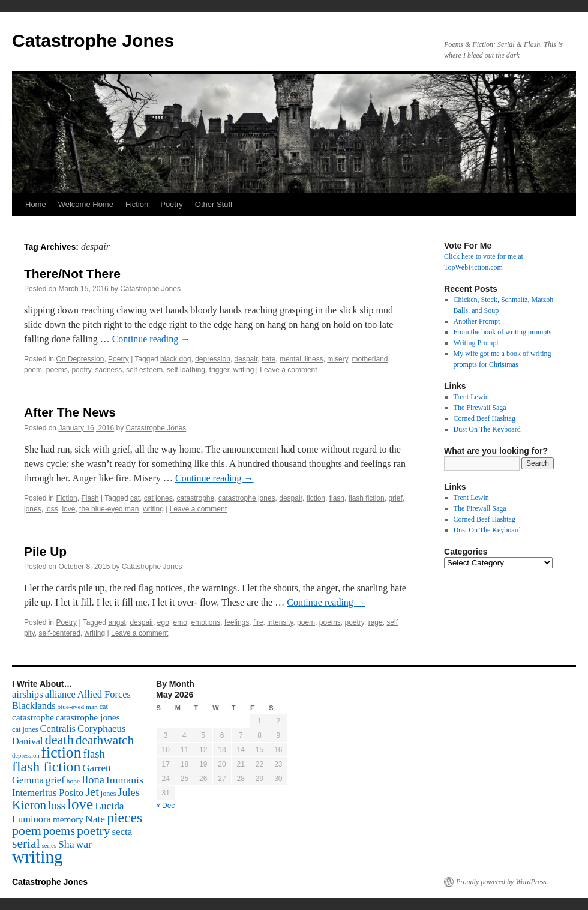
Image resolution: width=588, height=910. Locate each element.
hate (268, 359)
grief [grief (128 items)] (55, 780)
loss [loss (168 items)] (57, 805)
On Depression (80, 359)
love (68, 509)
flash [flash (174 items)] (94, 754)
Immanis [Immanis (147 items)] (125, 780)
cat (135, 498)
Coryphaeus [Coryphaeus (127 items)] (102, 728)
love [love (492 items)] (80, 804)
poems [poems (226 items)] (59, 831)
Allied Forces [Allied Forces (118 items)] (104, 694)
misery (337, 359)
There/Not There (72, 273)
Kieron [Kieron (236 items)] (29, 805)
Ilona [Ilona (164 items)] (93, 780)
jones (33, 509)
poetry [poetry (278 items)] (93, 831)
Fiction (137, 204)
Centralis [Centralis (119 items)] (58, 728)
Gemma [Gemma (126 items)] (28, 780)
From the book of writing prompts (503, 332)
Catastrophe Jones (93, 41)
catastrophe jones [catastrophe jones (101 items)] (88, 717)
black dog (175, 359)
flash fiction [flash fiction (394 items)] (46, 767)
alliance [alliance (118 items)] (60, 694)
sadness (109, 370)
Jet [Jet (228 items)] (92, 792)
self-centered (59, 633)
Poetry (172, 204)
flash (337, 498)
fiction (316, 498)
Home (36, 204)
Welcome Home (86, 204)
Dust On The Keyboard (487, 429)
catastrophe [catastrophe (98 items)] (33, 717)
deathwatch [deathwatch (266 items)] (105, 740)
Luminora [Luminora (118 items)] (31, 819)
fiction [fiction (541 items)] (61, 752)
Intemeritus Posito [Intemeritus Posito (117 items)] (48, 793)
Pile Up (45, 551)
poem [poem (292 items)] (27, 830)
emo (180, 622)
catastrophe (195, 498)
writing (244, 370)
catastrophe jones (247, 498)
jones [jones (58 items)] (109, 794)
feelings (237, 622)
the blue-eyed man (109, 509)
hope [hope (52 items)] (73, 781)
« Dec (165, 806)
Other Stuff (214, 204)
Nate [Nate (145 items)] (95, 819)
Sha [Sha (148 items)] (66, 844)
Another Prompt (477, 321)
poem (33, 370)
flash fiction (367, 498)
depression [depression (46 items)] (26, 755)
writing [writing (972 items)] (37, 857)
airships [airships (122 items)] (28, 694)
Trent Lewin (471, 397)
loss (51, 509)
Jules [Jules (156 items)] (128, 792)
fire (258, 622)
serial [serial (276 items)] (26, 843)
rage (376, 622)
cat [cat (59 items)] (104, 707)
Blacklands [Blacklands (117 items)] (34, 706)
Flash (90, 498)
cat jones (158, 498)
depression (213, 359)
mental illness (301, 359)
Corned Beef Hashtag (484, 418)
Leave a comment (288, 370)
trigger (219, 370)
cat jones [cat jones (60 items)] (25, 729)
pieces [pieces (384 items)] (124, 818)
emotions (206, 622)
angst (117, 622)
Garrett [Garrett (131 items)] (97, 768)
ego (163, 622)
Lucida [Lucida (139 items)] (109, 806)
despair (246, 359)
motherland (370, 359)
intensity (280, 622)
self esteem (144, 370)
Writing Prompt (476, 343)
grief (395, 498)
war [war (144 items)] (84, 844)
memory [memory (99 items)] (68, 819)
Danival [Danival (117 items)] (28, 741)
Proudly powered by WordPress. (502, 882)
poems (57, 370)
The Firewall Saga (480, 408)
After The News (70, 412)
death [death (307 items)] (59, 740)
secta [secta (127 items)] (122, 832)
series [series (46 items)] (49, 845)
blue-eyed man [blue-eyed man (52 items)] (77, 707)
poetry (81, 370)
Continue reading (151, 339)
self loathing (186, 370)
